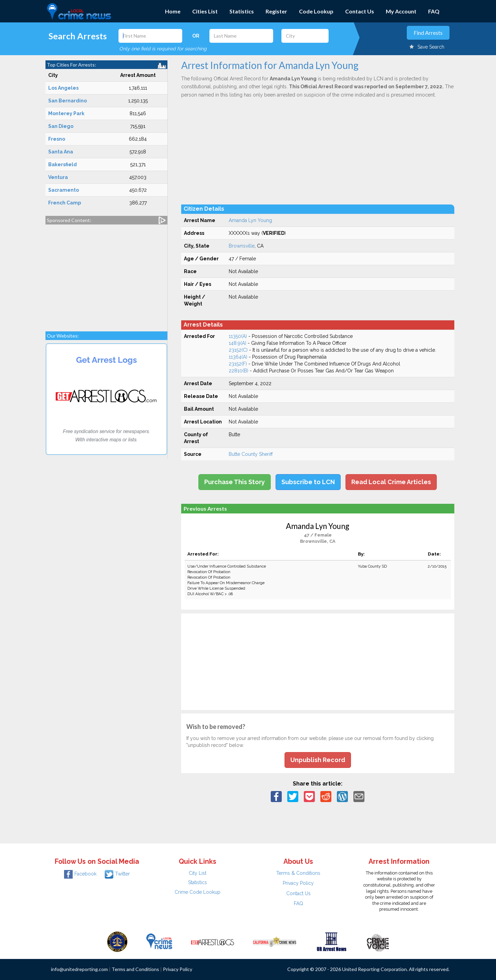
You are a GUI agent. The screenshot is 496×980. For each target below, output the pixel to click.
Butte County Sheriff (251, 454)
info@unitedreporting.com (79, 969)
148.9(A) (237, 343)
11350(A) (238, 336)
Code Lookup (316, 11)
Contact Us (360, 11)
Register (276, 11)
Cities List (205, 11)
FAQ (434, 11)
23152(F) (238, 364)
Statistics (242, 11)
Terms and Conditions (135, 969)
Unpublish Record (318, 760)
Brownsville (242, 246)
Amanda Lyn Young (250, 220)
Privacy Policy (298, 883)
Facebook (80, 874)
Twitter (117, 874)
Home (173, 11)
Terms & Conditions (298, 873)
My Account (401, 11)
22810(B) (239, 371)
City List (198, 873)
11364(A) (238, 357)
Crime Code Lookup (198, 892)
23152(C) (238, 350)
